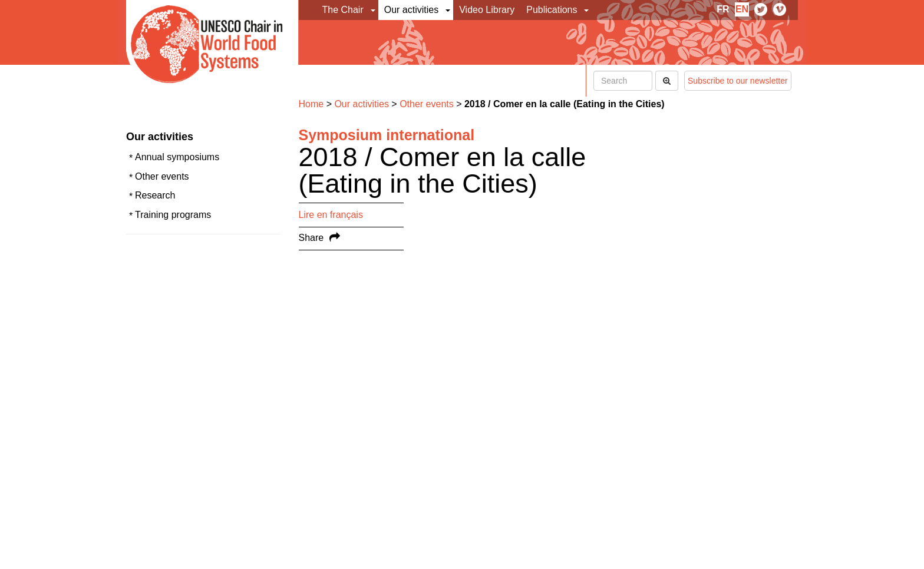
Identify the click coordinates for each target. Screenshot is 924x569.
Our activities (411, 10)
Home (311, 104)
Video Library (487, 10)
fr (723, 9)
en (742, 9)
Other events (162, 176)
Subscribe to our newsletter (738, 81)
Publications (552, 10)
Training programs (173, 215)
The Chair (343, 10)
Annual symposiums (177, 157)
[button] (374, 10)
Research (155, 195)
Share (311, 238)
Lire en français (331, 215)
